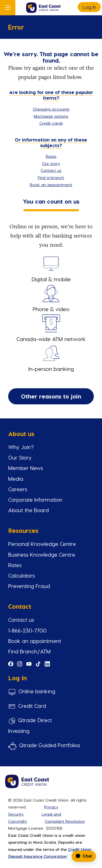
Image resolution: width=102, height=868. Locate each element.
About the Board (29, 510)
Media (16, 479)
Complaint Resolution (65, 821)
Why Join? (21, 447)
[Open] (8, 8)
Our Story (20, 457)
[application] (81, 856)
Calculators (21, 575)
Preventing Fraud (29, 586)
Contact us (51, 170)
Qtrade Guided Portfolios (50, 745)
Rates (51, 156)
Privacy (51, 807)
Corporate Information (35, 500)
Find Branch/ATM (29, 651)
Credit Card (32, 706)
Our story (51, 163)
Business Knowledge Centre (42, 554)
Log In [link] (89, 7)
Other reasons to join (51, 396)
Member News (26, 468)
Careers (18, 489)
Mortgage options (51, 116)
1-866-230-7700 (27, 630)
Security (16, 814)
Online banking (37, 691)
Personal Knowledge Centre (42, 544)
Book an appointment (51, 185)
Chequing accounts (51, 109)
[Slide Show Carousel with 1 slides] (51, 592)
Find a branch (51, 177)
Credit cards (51, 123)
